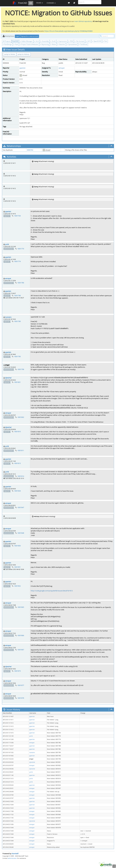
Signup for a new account (30, 36)
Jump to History (23, 54)
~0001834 (17, 491)
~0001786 (21, 283)
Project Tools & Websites (29, 44)
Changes (51, 3)
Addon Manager (26, 41)
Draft (53, 41)
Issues (40, 3)
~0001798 (21, 369)
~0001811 (21, 450)
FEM (71, 41)
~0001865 (21, 607)
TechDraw (83, 44)
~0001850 (17, 546)
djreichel (8, 378)
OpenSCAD (97, 41)
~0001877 (21, 685)
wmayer (62, 68)
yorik (7, 244)
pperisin (23, 68)
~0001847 (21, 507)
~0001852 (17, 586)
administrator (12, 858)
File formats (79, 41)
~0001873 (17, 671)
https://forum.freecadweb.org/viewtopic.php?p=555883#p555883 (68, 31)
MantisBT (15, 854)
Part (105, 41)
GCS (88, 41)
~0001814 (21, 476)
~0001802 (21, 417)
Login (17, 36)
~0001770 (21, 249)
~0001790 (17, 356)
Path (16, 44)
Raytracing (44, 44)
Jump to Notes (10, 54)
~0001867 (21, 650)
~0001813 (17, 463)
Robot (53, 44)
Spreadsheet (72, 44)
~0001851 (17, 567)
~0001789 (17, 321)
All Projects (7, 41)
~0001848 (21, 533)
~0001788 (17, 296)
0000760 (30, 150)
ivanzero (8, 317)
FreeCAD (20, 3)
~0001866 (21, 635)
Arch (37, 41)
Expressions (62, 41)
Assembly (45, 41)
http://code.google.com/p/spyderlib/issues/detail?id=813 (52, 591)
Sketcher (61, 44)
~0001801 (17, 382)
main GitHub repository (83, 21)
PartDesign (7, 44)
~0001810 (17, 432)
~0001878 (21, 698)
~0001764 (17, 216)
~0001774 (17, 261)
